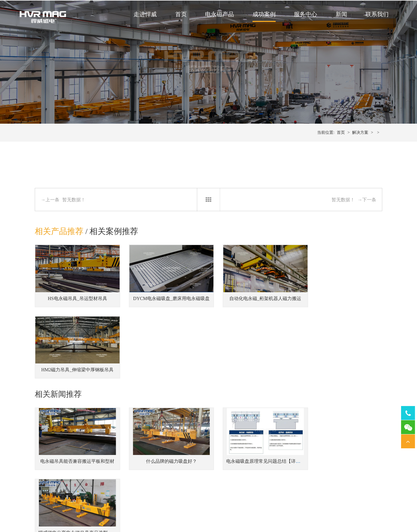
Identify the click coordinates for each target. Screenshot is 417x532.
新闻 (340, 15)
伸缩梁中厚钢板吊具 (135, 474)
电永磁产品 (218, 15)
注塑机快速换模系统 (194, 466)
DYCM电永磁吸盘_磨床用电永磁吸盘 (166, 302)
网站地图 (292, 512)
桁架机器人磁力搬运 (253, 483)
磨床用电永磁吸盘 (302, 474)
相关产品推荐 (59, 238)
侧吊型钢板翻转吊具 (135, 492)
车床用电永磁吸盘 (302, 483)
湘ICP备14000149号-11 (264, 512)
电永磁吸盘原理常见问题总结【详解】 (256, 391)
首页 (180, 15)
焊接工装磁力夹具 (251, 474)
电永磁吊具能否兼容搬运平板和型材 (75, 391)
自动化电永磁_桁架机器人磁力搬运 (253, 302)
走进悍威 (144, 15)
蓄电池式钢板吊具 (133, 466)
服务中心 (304, 15)
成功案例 (263, 15)
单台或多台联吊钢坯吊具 (139, 483)
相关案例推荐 (114, 238)
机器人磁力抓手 (249, 466)
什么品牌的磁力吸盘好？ (164, 391)
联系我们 (376, 15)
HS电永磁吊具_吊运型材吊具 (75, 302)
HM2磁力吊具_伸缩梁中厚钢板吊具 (342, 302)
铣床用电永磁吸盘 (302, 466)
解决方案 (360, 139)
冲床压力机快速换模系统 (198, 474)
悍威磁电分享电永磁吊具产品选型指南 (345, 391)
